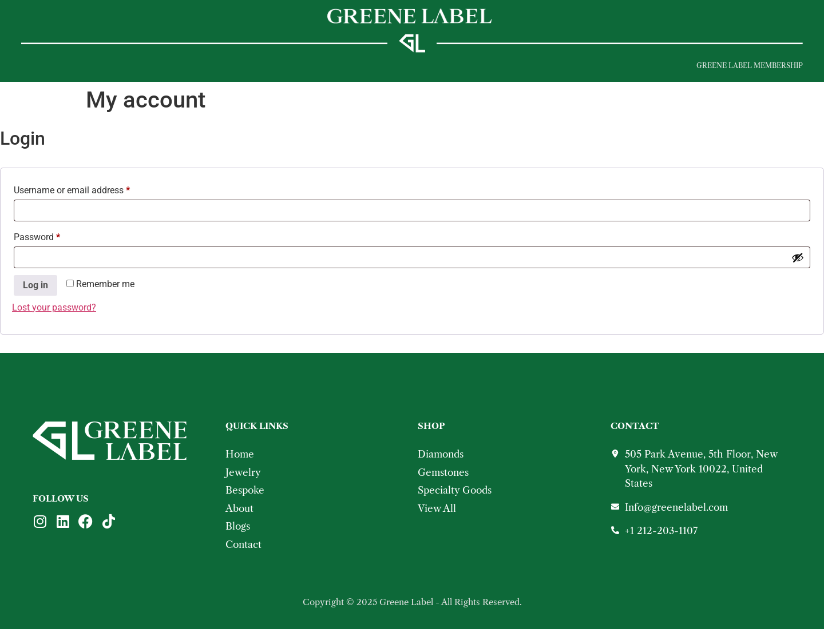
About (274, 70)
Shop (145, 70)
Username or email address (89, 203)
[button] (30, 70)
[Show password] (798, 272)
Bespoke (211, 70)
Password (54, 250)
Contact (338, 70)
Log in (35, 300)
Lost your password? (54, 322)
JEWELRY (81, 70)
